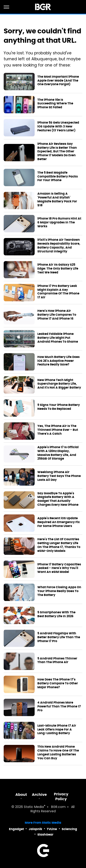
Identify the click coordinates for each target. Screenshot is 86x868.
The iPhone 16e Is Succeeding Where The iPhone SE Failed (55, 104)
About (21, 795)
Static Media (34, 807)
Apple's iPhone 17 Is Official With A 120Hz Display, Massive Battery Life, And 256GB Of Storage (58, 453)
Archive (39, 795)
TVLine (52, 829)
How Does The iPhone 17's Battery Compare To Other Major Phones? (58, 683)
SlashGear (45, 835)
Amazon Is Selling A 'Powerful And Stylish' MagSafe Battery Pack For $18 (57, 200)
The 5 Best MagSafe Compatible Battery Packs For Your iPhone (58, 177)
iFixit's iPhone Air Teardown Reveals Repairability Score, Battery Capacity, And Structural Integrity (59, 246)
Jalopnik (35, 829)
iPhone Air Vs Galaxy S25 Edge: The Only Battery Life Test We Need (58, 269)
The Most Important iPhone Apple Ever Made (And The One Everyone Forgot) (58, 81)
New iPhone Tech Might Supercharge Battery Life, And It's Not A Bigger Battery (59, 384)
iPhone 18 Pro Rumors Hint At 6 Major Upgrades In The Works (59, 222)
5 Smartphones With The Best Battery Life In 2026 (56, 614)
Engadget (16, 829)
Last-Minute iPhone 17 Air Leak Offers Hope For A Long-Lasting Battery (57, 730)
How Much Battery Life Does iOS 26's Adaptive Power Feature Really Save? (58, 361)
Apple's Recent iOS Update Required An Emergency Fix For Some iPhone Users (59, 522)
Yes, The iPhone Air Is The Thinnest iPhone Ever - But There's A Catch (58, 430)
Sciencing (69, 829)
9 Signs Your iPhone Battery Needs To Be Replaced (59, 407)
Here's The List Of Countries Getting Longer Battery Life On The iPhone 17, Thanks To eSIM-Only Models (59, 545)
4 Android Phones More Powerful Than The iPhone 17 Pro (59, 707)
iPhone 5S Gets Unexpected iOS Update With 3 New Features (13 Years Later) (58, 127)
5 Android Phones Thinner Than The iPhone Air (57, 660)
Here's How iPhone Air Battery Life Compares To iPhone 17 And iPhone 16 (57, 315)
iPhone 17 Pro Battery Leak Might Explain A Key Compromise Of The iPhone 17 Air (58, 292)
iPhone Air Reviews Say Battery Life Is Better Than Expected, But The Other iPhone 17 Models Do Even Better (57, 152)
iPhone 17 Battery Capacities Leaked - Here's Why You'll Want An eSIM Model (59, 568)
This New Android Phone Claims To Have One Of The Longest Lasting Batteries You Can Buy (58, 753)
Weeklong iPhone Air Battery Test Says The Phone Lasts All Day (59, 476)
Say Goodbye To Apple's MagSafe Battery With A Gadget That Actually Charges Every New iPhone (58, 499)
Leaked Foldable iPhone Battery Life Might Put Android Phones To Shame (58, 338)
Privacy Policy (61, 797)
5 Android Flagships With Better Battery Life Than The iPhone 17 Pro (59, 637)
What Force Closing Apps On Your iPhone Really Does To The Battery (59, 591)
